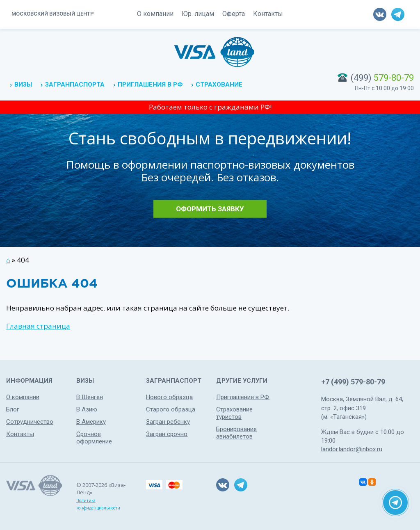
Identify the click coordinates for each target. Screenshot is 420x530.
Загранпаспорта (75, 85)
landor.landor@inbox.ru (352, 449)
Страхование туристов (234, 413)
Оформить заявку (210, 209)
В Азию (87, 409)
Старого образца (171, 409)
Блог (13, 409)
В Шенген (90, 397)
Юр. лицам (198, 14)
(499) (382, 78)
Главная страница (38, 326)
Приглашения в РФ (150, 85)
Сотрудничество (30, 422)
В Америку (91, 422)
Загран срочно (167, 434)
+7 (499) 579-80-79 (353, 382)
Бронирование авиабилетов (236, 433)
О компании (155, 14)
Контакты (268, 14)
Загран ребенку (168, 422)
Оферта (234, 14)
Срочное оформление (94, 438)
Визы (23, 85)
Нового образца (169, 397)
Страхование (219, 85)
